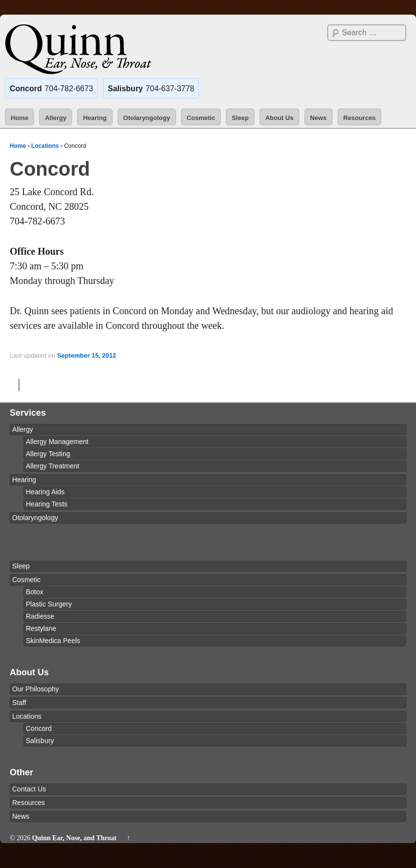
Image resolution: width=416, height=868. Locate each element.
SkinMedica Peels (53, 641)
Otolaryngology (147, 118)
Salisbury (40, 741)
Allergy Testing (48, 454)
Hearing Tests (47, 504)
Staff (19, 703)
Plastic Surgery (49, 604)
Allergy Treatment (53, 466)
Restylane (41, 628)
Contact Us (29, 789)
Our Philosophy (36, 689)
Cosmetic (201, 118)
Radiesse (40, 616)
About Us (279, 118)
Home (20, 118)
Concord (39, 728)
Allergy (56, 118)
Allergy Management (57, 442)
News (318, 118)
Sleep (240, 118)
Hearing (95, 118)
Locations (45, 146)
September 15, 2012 (87, 355)
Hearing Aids (45, 492)
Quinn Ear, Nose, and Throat (74, 848)
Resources (359, 118)
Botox (35, 592)
